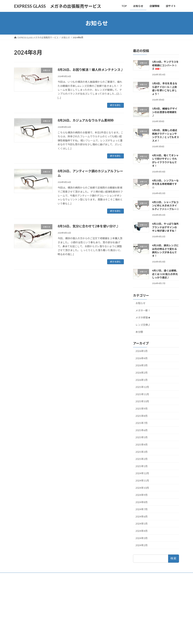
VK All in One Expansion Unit (119, 638)
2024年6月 (142, 516)
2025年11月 (142, 394)
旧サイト (77, 608)
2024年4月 (142, 531)
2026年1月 (142, 380)
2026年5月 (142, 351)
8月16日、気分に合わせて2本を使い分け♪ (88, 226)
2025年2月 (142, 459)
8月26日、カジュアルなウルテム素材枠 (86, 120)
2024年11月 (142, 481)
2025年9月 (142, 409)
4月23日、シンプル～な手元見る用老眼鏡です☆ (165, 184)
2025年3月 (142, 452)
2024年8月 (142, 502)
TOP (75, 590)
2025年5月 (142, 437)
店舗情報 (77, 602)
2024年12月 (142, 473)
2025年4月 (142, 445)
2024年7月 (142, 509)
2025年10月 (142, 401)
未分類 (139, 332)
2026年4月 (142, 358)
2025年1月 (142, 466)
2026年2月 (142, 373)
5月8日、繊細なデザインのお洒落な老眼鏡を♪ (165, 112)
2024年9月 (142, 495)
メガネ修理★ (143, 317)
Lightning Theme (96, 638)
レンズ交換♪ (143, 325)
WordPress (77, 638)
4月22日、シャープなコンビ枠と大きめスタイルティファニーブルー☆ (166, 206)
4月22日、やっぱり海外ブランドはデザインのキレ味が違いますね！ (165, 227)
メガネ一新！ (143, 310)
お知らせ (140, 303)
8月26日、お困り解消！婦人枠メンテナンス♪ (91, 70)
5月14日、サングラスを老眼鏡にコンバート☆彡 (165, 65)
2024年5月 (142, 524)
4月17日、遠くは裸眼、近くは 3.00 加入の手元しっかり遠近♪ (165, 274)
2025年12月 (142, 387)
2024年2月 (142, 545)
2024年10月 (142, 488)
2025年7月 (142, 423)
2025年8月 (142, 416)
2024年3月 (142, 538)
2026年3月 (142, 366)
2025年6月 (142, 430)
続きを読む (115, 105)
